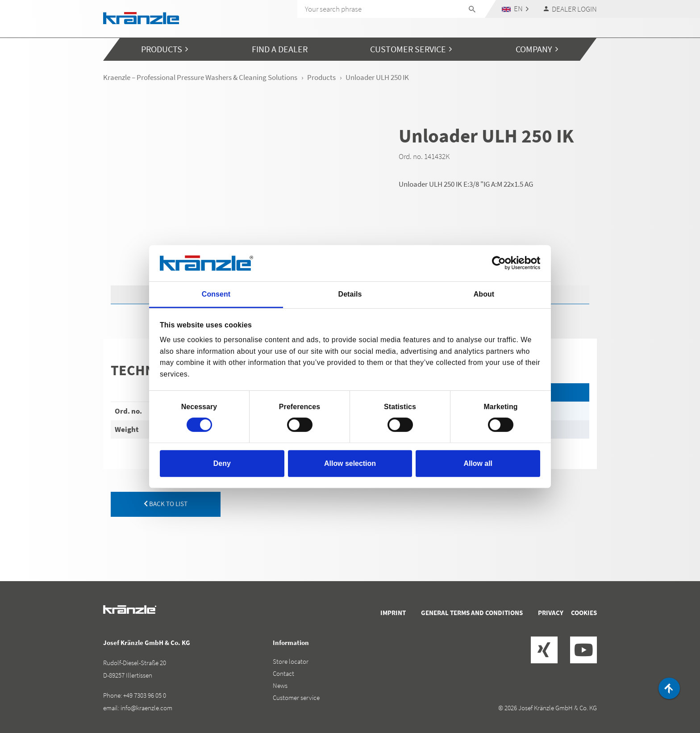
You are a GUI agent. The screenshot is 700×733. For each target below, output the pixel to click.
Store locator (291, 661)
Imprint (393, 613)
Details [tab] (350, 294)
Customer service (296, 697)
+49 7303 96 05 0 (145, 695)
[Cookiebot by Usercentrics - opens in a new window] (501, 263)
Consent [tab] (216, 294)
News (280, 685)
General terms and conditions (472, 613)
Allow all (478, 463)
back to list (166, 504)
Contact (283, 673)
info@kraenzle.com (146, 708)
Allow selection (350, 463)
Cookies (584, 613)
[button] (515, 9)
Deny (222, 463)
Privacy (551, 613)
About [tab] (484, 294)
